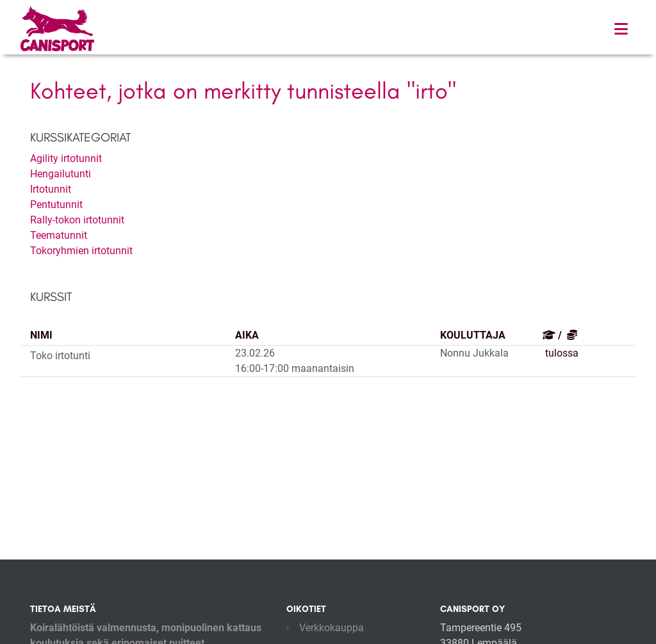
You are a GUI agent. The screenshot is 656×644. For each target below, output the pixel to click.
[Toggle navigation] (621, 29)
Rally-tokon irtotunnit (77, 220)
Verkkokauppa (332, 628)
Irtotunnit (51, 189)
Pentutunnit (56, 205)
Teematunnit (59, 235)
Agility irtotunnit (66, 158)
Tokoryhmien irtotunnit (81, 251)
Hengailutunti (61, 174)
